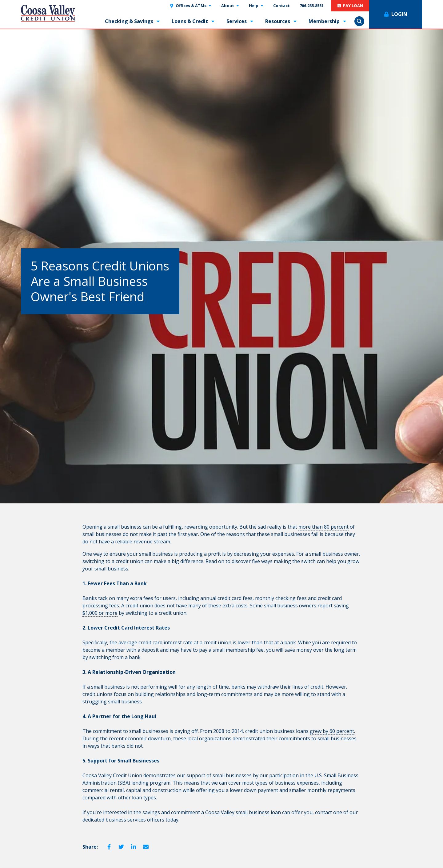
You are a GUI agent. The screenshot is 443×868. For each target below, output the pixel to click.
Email (146, 847)
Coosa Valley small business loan (243, 812)
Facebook (109, 847)
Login (399, 14)
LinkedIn (134, 847)
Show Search (359, 21)
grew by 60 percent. (332, 731)
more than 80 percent (323, 527)
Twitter (121, 847)
